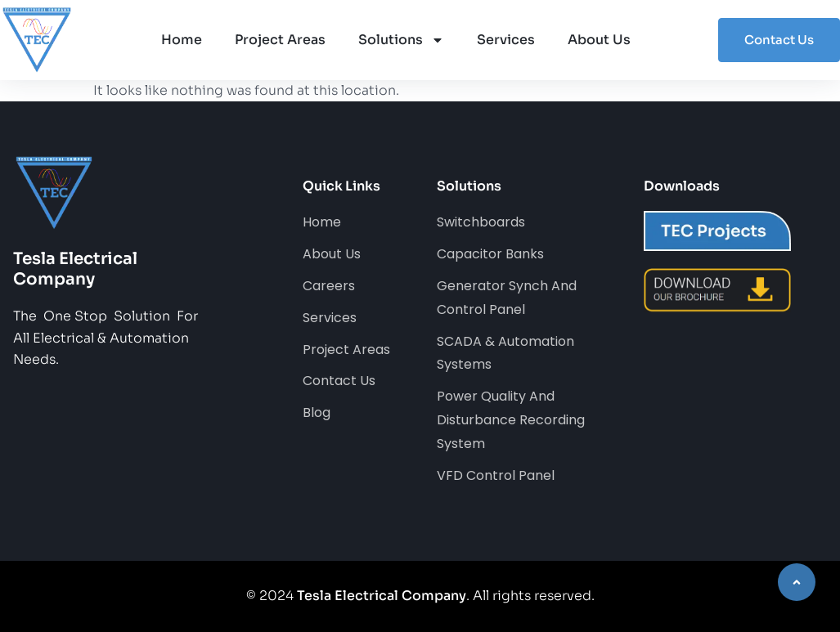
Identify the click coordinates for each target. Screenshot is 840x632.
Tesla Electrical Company (382, 596)
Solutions (401, 40)
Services (506, 40)
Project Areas (280, 40)
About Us (599, 40)
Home (182, 40)
